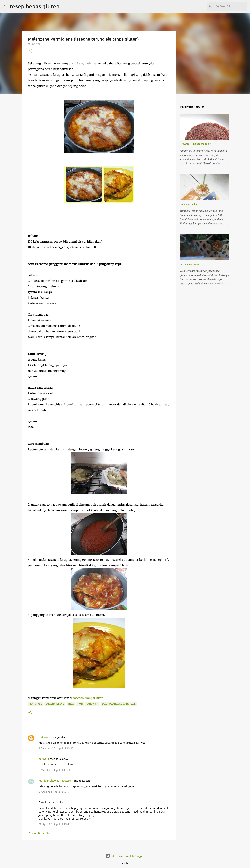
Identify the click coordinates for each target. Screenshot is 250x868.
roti (80, 704)
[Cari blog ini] (229, 6)
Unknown (44, 737)
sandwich (92, 704)
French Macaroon (190, 264)
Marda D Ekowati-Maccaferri (56, 780)
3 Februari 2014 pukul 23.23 (56, 748)
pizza (71, 704)
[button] (30, 51)
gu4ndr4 (44, 759)
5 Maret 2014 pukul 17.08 (55, 770)
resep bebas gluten (35, 6)
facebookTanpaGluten (88, 698)
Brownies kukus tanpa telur (195, 144)
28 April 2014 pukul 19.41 (55, 824)
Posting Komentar (39, 833)
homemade (36, 704)
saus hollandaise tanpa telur (119, 704)
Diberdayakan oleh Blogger (125, 856)
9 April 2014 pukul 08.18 (54, 792)
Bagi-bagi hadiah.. (190, 204)
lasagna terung (55, 704)
